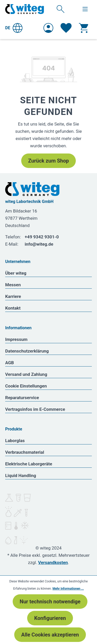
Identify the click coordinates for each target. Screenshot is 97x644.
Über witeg (16, 273)
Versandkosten (53, 562)
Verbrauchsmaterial (25, 452)
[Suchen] (61, 9)
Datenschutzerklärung (27, 351)
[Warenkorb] (84, 28)
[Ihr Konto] (48, 28)
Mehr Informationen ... (68, 589)
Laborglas (15, 441)
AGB (10, 363)
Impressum (16, 339)
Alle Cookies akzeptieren (50, 635)
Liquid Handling (21, 475)
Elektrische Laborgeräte (29, 464)
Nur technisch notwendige (50, 602)
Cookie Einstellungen (26, 386)
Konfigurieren (50, 618)
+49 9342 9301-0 (42, 237)
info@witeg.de (39, 244)
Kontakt (13, 308)
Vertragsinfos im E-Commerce (35, 409)
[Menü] (85, 9)
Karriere (13, 296)
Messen (13, 285)
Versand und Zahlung (26, 374)
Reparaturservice (22, 398)
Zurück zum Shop (48, 161)
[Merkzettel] (66, 28)
